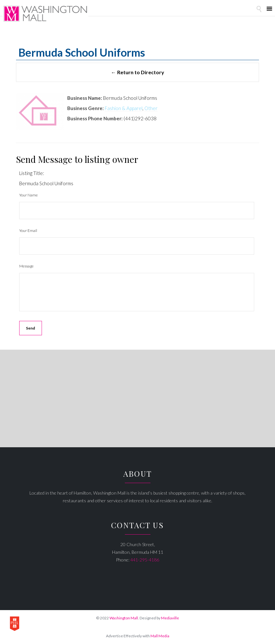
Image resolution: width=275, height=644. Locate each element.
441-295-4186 (145, 560)
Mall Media (160, 636)
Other (151, 108)
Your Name (28, 195)
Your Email (28, 231)
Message (26, 266)
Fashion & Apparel (124, 108)
